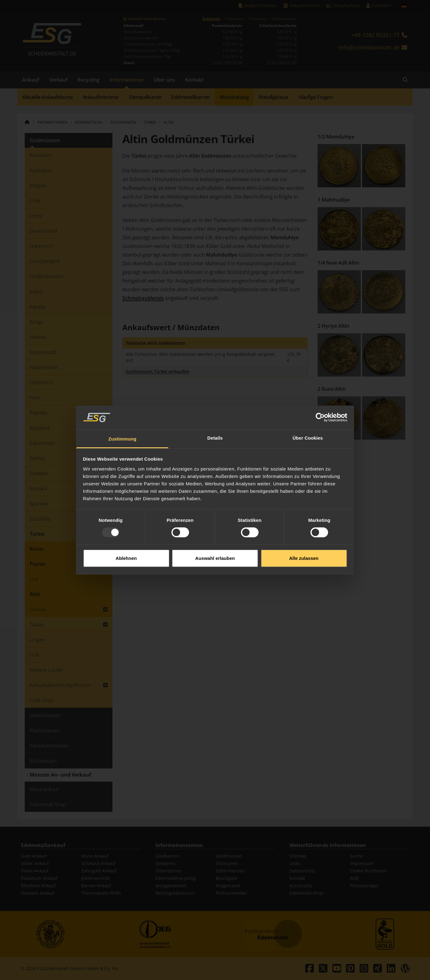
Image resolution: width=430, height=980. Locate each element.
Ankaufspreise (343, 5)
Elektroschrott (96, 878)
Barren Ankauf (96, 886)
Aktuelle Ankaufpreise (145, 19)
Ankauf (31, 80)
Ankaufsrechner (301, 5)
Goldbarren (167, 856)
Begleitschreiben (257, 5)
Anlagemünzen (171, 886)
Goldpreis (211, 19)
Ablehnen (126, 529)
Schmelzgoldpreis (143, 298)
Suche (356, 856)
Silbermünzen (230, 871)
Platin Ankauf (35, 871)
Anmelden (378, 5)
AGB (354, 878)
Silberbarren (169, 871)
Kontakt (194, 80)
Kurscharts (301, 886)
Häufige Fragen (315, 97)
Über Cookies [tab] (308, 409)
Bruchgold (226, 878)
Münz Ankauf (95, 856)
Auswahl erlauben (215, 529)
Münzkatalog (234, 97)
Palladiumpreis (284, 19)
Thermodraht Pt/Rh (101, 893)
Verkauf (58, 80)
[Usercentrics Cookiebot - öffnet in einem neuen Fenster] (320, 389)
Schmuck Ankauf (98, 863)
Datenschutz (302, 871)
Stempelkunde (145, 97)
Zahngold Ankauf (99, 871)
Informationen (126, 80)
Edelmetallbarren (190, 97)
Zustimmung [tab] (122, 410)
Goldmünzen (229, 856)
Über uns (164, 80)
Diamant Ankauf (38, 893)
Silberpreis (234, 19)
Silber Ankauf (35, 863)
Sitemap (298, 856)
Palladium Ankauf (39, 878)
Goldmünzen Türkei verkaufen (158, 371)
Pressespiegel (364, 886)
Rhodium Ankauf (38, 886)
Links (295, 863)
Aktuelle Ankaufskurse (48, 97)
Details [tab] (215, 409)
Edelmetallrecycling (176, 878)
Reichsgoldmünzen (175, 893)
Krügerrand (228, 886)
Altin (169, 122)
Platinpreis (258, 19)
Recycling (89, 80)
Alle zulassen (304, 529)
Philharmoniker (232, 893)
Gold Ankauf (34, 856)
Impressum (362, 863)
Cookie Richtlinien (369, 871)
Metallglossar (274, 97)
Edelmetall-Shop (306, 893)
